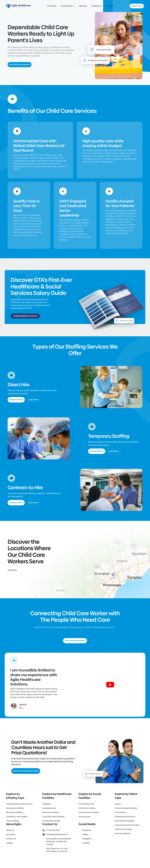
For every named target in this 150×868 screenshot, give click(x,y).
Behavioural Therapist (125, 821)
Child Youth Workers (123, 829)
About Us (83, 6)
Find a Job (52, 6)
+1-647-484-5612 (53, 830)
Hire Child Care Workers (20, 65)
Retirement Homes (51, 812)
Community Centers (51, 821)
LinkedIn (86, 843)
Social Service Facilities (89, 812)
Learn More (33, 400)
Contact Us (97, 6)
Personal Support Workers (126, 808)
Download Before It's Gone (25, 316)
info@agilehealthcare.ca (57, 834)
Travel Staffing (12, 821)
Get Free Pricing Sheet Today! (26, 771)
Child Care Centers (87, 808)
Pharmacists (120, 812)
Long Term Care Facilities (53, 817)
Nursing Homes (49, 808)
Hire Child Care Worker (75, 641)
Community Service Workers (127, 825)
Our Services (67, 6)
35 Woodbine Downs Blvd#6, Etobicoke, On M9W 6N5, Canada (59, 842)
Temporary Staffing (14, 812)
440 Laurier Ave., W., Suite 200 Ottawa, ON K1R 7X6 (57, 850)
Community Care (86, 804)
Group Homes (85, 817)
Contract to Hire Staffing (17, 817)
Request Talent (137, 6)
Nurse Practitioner (123, 834)
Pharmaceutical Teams (125, 817)
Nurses (118, 804)
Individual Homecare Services (19, 804)
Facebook (87, 830)
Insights (110, 6)
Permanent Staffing (15, 808)
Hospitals (46, 804)
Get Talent (11, 834)
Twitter (85, 834)
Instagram (87, 839)
